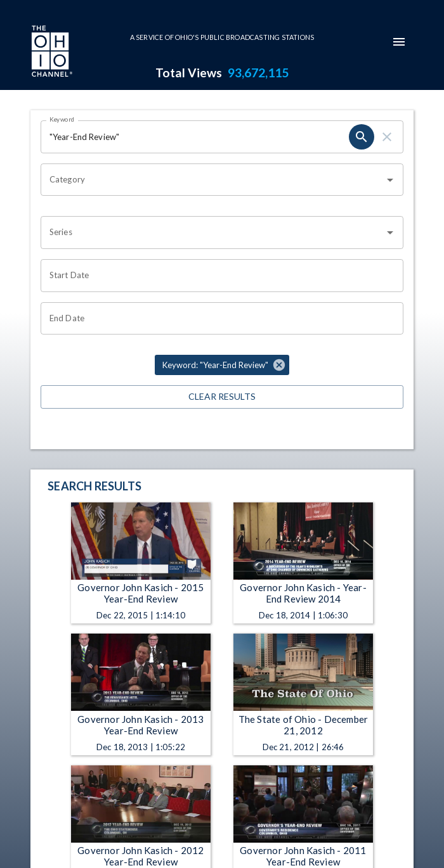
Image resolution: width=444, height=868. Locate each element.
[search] (362, 137)
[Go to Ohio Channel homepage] (51, 53)
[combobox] (212, 180)
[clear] (387, 137)
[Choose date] (218, 276)
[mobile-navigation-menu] (399, 42)
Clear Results (222, 397)
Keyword (62, 119)
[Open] (390, 180)
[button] (222, 365)
